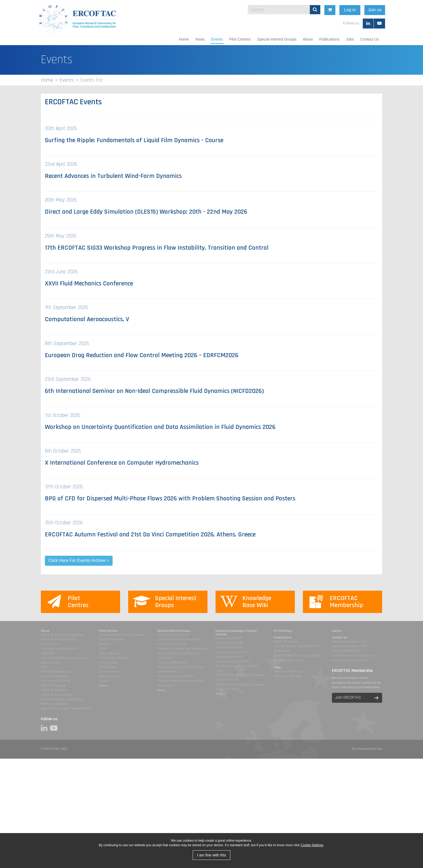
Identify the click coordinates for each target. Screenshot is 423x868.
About (308, 39)
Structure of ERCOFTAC (56, 681)
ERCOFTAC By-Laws (53, 686)
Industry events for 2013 (232, 652)
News (200, 39)
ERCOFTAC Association (55, 676)
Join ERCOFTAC (348, 697)
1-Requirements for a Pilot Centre (122, 635)
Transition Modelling (171, 644)
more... (104, 686)
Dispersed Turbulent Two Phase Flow (182, 649)
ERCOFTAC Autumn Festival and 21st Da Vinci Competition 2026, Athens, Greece (150, 535)
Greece (104, 681)
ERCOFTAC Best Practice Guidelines (297, 656)
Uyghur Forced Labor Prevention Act (66, 709)
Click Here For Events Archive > (79, 560)
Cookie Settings (312, 845)
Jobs (350, 39)
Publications (329, 39)
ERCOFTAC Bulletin (286, 642)
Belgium (105, 644)
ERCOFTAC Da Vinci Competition (62, 635)
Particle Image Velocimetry (175, 676)
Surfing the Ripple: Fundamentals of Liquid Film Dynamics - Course (134, 140)
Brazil (103, 649)
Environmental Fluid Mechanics (179, 639)
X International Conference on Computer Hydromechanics (122, 463)
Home (184, 39)
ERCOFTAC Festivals (53, 690)
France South (109, 663)
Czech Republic (110, 653)
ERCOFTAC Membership (56, 672)
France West (107, 667)
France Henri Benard (113, 658)
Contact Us (370, 39)
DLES (44, 667)
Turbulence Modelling (172, 663)
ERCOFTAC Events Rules (56, 695)
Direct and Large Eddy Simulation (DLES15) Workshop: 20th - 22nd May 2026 (146, 212)
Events (217, 39)
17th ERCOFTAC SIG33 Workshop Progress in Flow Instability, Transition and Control (157, 248)
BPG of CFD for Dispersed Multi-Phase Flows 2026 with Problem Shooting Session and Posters (170, 498)
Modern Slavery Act (54, 704)
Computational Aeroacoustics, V (87, 319)
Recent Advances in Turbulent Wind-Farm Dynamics (113, 176)
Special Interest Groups (277, 39)
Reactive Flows (167, 672)
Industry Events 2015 (229, 648)
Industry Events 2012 (229, 657)
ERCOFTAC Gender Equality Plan (62, 699)
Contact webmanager (347, 651)
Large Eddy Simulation (173, 635)
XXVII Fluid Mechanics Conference (89, 284)
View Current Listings (288, 671)
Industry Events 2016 (229, 643)
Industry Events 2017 (229, 638)
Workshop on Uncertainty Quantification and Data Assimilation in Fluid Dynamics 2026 (160, 427)
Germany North (110, 672)
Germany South (110, 676)
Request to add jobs (288, 676)
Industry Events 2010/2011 (233, 661)
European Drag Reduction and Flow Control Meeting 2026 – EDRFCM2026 (142, 355)
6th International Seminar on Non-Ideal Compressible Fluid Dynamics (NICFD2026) (154, 391)
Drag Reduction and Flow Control (180, 667)
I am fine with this (211, 855)
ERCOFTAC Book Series (289, 660)
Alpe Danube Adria (112, 639)
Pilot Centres (240, 39)
